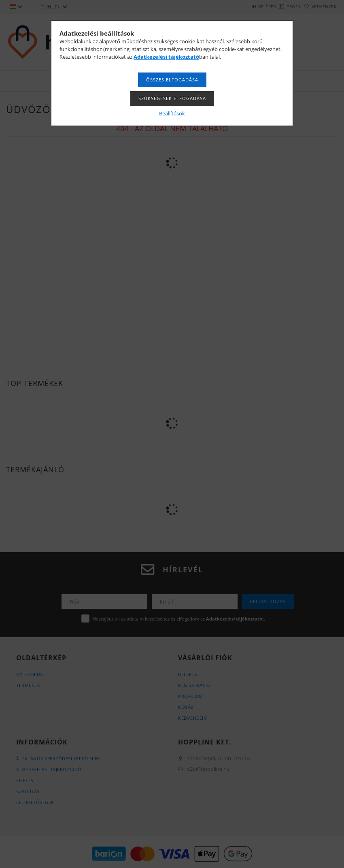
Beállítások (172, 113)
